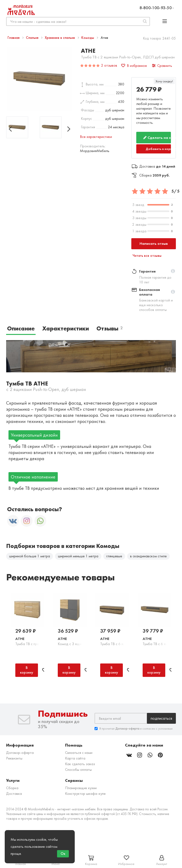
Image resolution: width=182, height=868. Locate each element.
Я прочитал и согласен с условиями (134, 730)
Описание (21, 328)
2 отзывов (109, 65)
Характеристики (66, 328)
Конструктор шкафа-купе (85, 795)
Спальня (33, 38)
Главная (14, 38)
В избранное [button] (134, 66)
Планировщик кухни (81, 789)
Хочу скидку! (164, 81)
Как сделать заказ (80, 765)
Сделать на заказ (157, 138)
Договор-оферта (20, 754)
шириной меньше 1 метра (78, 556)
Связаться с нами (79, 754)
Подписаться (161, 720)
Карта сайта (75, 760)
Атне (20, 640)
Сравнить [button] (162, 66)
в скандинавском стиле (148, 556)
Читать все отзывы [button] (147, 256)
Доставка (14, 795)
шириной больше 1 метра (30, 556)
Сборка (12, 789)
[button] (173, 271)
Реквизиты (14, 760)
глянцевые (114, 556)
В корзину (27, 671)
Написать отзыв (154, 243)
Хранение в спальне (60, 38)
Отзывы (110, 328)
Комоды (88, 38)
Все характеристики (96, 137)
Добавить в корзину (158, 149)
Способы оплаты (78, 771)
